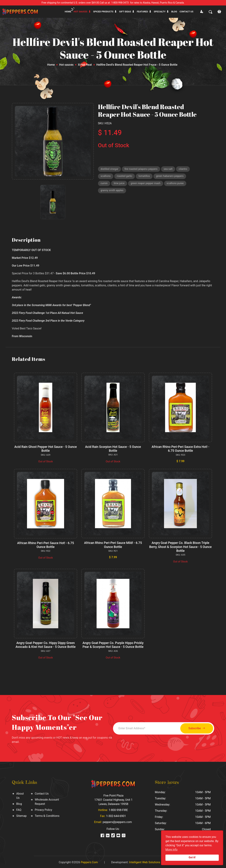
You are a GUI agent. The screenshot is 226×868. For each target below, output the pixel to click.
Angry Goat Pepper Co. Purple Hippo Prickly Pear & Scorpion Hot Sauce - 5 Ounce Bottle (113, 644)
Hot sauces (81, 12)
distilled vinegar (110, 169)
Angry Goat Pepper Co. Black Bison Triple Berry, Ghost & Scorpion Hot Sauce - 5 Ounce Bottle (180, 546)
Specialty (160, 12)
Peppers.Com (89, 861)
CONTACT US (186, 12)
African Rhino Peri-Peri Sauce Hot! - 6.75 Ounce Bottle (46, 545)
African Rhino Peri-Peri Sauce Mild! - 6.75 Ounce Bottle (113, 545)
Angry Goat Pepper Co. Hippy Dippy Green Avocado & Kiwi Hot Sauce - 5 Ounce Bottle (45, 644)
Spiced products (103, 12)
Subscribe (195, 728)
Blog (174, 12)
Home (68, 12)
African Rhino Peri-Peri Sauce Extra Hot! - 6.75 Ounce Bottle (180, 449)
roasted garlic (125, 177)
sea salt (170, 169)
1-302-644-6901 (116, 815)
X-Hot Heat (85, 65)
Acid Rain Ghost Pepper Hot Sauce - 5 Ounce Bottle (46, 449)
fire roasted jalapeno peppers (142, 169)
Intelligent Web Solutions (145, 861)
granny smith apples (113, 192)
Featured (142, 12)
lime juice (120, 184)
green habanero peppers (172, 177)
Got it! (192, 857)
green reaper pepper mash (147, 184)
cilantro (185, 169)
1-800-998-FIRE (118, 809)
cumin (104, 184)
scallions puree (177, 184)
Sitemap (21, 815)
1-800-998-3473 (120, 3)
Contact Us (42, 793)
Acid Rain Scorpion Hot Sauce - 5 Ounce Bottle (113, 449)
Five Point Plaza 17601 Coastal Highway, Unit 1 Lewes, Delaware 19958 (113, 799)
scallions (106, 177)
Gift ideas (125, 12)
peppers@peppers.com (117, 821)
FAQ (19, 809)
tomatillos (145, 177)
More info (171, 850)
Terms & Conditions (47, 815)
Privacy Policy (44, 809)
